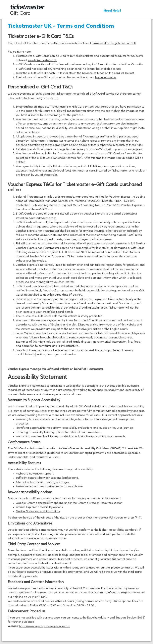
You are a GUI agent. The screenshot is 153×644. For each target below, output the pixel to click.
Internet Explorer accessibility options (39, 507)
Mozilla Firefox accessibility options (38, 512)
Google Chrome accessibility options (39, 503)
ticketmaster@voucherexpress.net (115, 593)
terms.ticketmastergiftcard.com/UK (114, 43)
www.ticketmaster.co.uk (42, 60)
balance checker (106, 78)
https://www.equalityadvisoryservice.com (45, 626)
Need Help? (112, 10)
